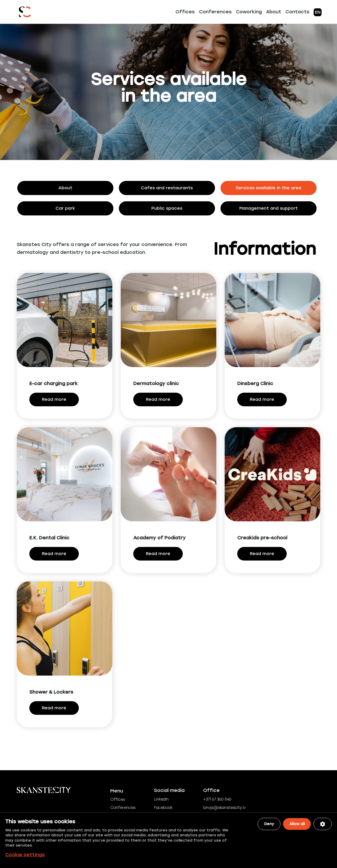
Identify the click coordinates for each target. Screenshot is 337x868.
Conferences (215, 12)
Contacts (297, 12)
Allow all (297, 824)
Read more (54, 400)
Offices (185, 12)
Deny (269, 824)
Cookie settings (25, 855)
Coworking (249, 12)
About (274, 12)
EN (318, 12)
